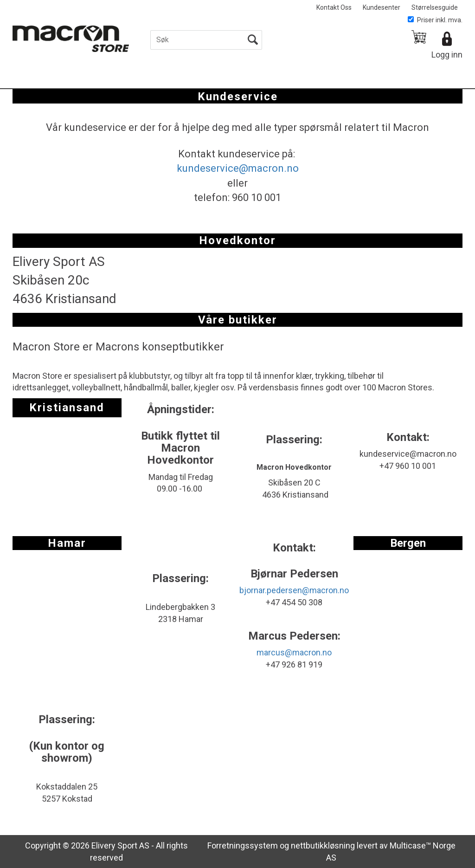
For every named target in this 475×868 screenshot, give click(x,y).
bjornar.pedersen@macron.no (294, 590)
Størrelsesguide (435, 7)
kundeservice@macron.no (238, 168)
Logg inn (447, 55)
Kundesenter (382, 7)
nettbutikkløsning (323, 845)
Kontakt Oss (334, 7)
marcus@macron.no (294, 652)
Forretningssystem (243, 845)
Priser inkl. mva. (435, 20)
